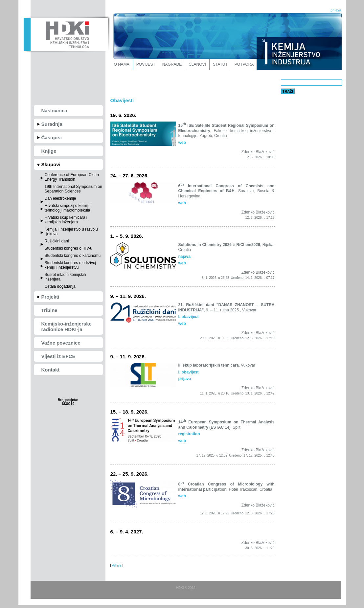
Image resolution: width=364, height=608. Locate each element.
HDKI (66, 34)
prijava (336, 10)
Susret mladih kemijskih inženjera (65, 277)
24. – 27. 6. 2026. (130, 176)
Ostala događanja (60, 286)
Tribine (49, 310)
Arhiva (117, 565)
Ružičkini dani (57, 241)
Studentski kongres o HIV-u (68, 248)
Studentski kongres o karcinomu (73, 256)
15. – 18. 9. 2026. (130, 412)
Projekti (50, 297)
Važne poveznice (61, 343)
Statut (220, 64)
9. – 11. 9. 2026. (128, 296)
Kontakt (51, 370)
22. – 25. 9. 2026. (130, 474)
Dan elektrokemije (60, 198)
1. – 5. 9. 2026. (127, 236)
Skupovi (51, 164)
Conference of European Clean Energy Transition (72, 177)
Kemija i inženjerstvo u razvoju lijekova (71, 232)
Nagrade (172, 64)
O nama (122, 64)
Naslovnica (54, 111)
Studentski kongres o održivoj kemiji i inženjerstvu (70, 265)
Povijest (146, 64)
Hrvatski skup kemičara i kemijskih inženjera (66, 220)
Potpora (244, 64)
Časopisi (52, 137)
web (182, 143)
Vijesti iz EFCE (58, 356)
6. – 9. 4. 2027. (127, 532)
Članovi (197, 64)
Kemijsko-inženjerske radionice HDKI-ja (67, 327)
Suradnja (52, 124)
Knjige (49, 151)
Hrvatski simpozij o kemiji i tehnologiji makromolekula (68, 208)
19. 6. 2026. (123, 115)
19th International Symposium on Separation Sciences (73, 189)
